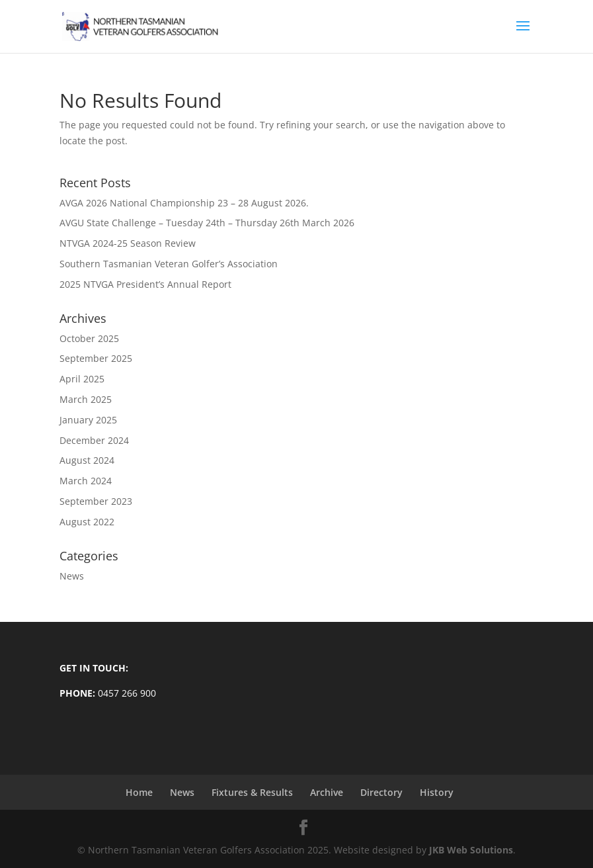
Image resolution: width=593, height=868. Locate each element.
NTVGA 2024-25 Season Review (128, 243)
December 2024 (94, 440)
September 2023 (96, 501)
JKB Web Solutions (471, 850)
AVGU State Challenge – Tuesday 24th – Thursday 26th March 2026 (207, 223)
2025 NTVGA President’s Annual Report (145, 284)
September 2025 (96, 358)
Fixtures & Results (252, 792)
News (72, 576)
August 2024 (87, 460)
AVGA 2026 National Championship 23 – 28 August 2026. (184, 203)
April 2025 (82, 379)
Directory (381, 792)
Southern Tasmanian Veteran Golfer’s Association (169, 264)
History (437, 792)
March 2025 (86, 399)
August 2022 (87, 522)
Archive (327, 792)
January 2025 (88, 420)
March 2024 (86, 481)
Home (139, 792)
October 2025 (89, 338)
